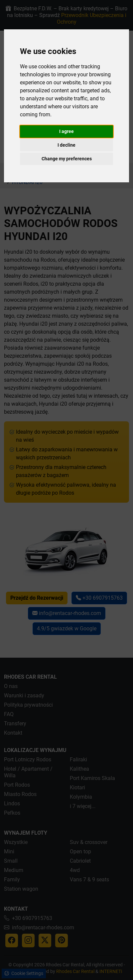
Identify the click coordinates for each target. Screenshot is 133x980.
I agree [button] (66, 131)
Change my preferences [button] (67, 159)
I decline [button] (66, 145)
